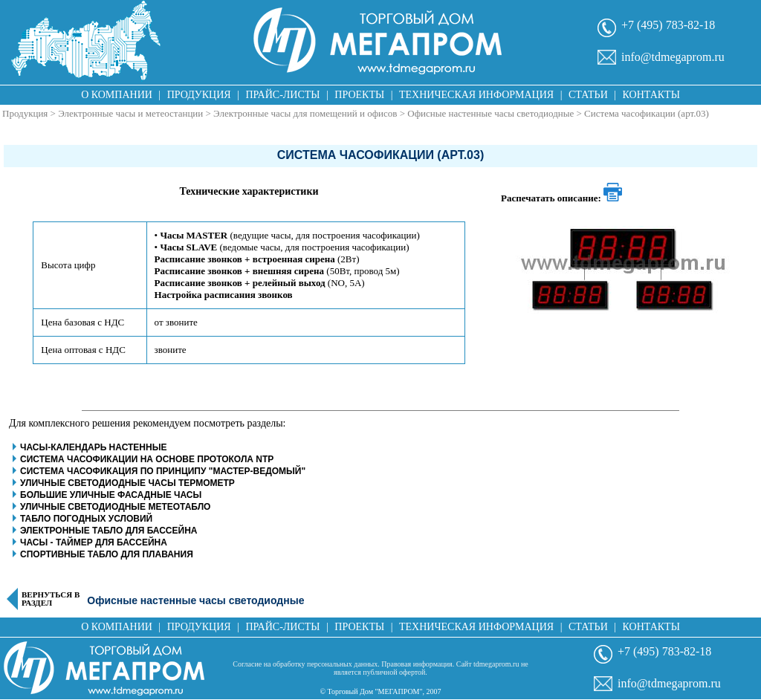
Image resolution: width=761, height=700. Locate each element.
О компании (117, 95)
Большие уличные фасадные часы (111, 495)
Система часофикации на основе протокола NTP (147, 459)
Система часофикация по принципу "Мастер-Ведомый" (163, 471)
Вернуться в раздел (51, 599)
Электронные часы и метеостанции (130, 113)
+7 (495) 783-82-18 (668, 25)
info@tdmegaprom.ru (673, 57)
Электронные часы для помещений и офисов (305, 113)
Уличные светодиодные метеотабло (115, 507)
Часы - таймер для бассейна (94, 542)
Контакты (651, 95)
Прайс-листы (283, 95)
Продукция (199, 95)
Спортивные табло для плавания (107, 554)
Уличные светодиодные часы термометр (127, 483)
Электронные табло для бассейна (109, 531)
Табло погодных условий (86, 519)
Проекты (359, 95)
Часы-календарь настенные (93, 447)
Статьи (588, 95)
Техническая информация (476, 95)
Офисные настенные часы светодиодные (490, 113)
